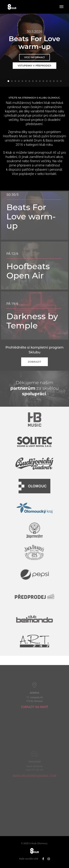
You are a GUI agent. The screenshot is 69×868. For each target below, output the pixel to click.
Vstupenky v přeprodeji (34, 66)
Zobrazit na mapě (34, 719)
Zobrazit (34, 362)
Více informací (34, 57)
